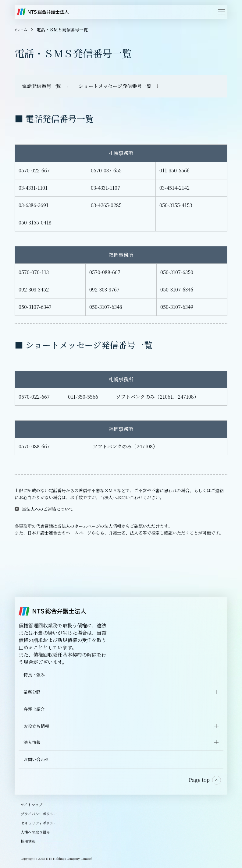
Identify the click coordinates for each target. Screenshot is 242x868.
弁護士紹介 (34, 709)
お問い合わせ (36, 759)
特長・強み (34, 675)
